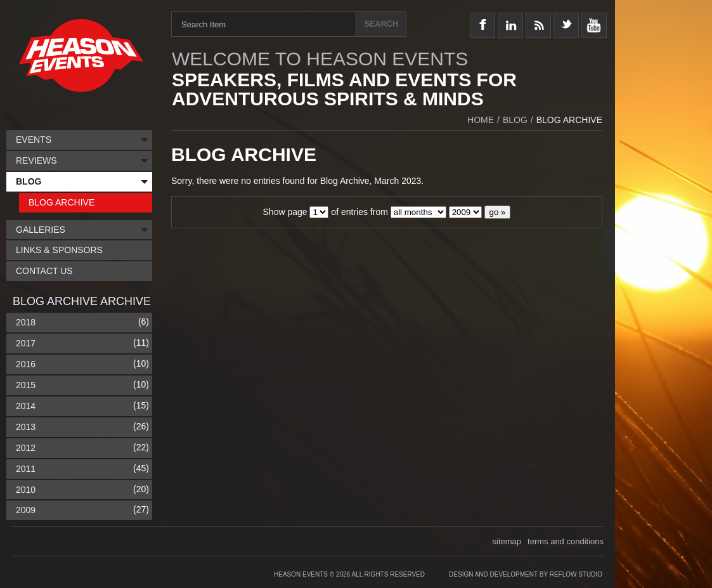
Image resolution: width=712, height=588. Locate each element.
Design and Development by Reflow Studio (526, 574)
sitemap (507, 541)
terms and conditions (566, 541)
